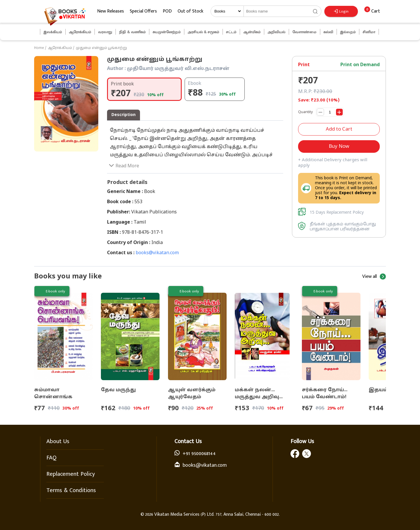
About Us (58, 441)
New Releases (111, 11)
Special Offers (143, 11)
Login (341, 11)
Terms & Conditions (71, 490)
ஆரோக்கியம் (60, 48)
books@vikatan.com (157, 253)
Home (39, 48)
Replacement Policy (71, 474)
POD (167, 11)
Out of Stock (190, 11)
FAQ (51, 458)
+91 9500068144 (199, 454)
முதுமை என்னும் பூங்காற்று (101, 48)
